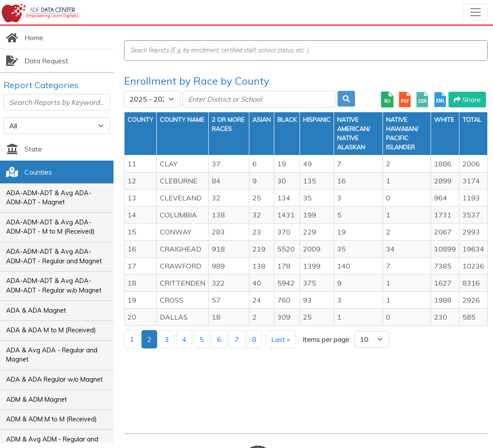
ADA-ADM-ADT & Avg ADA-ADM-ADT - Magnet (49, 198)
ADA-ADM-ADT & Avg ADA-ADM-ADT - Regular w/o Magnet (54, 286)
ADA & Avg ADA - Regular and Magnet (52, 355)
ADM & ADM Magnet (36, 400)
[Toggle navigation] (476, 12)
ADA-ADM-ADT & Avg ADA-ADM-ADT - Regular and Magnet (54, 256)
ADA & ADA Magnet (36, 310)
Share (467, 100)
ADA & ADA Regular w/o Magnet (54, 379)
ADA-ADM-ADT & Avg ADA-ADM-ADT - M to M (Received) (50, 227)
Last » (281, 339)
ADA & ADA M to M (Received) (51, 330)
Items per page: (327, 339)
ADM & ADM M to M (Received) (52, 419)
